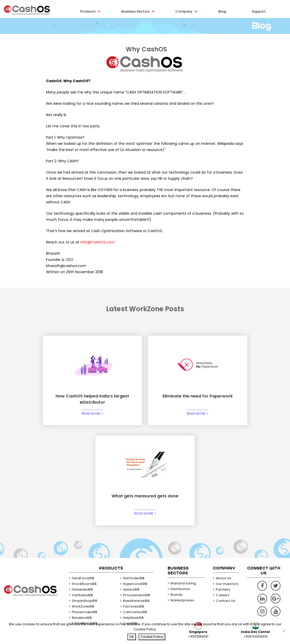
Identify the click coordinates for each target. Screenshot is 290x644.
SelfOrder (134, 479)
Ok (132, 637)
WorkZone (83, 507)
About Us (223, 479)
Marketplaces (182, 500)
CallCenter (135, 512)
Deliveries (82, 490)
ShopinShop (84, 501)
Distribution (180, 489)
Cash (130, 524)
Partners (223, 490)
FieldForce (83, 479)
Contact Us (225, 501)
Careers (223, 495)
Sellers (131, 490)
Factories (133, 507)
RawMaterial (136, 501)
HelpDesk (133, 518)
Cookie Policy (152, 637)
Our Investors (227, 484)
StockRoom (84, 484)
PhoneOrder (84, 512)
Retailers (82, 518)
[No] (284, 631)
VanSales (82, 495)
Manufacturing (183, 483)
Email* (144, 600)
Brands (176, 495)
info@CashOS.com (98, 242)
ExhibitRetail (85, 524)
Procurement (137, 495)
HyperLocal (135, 484)
